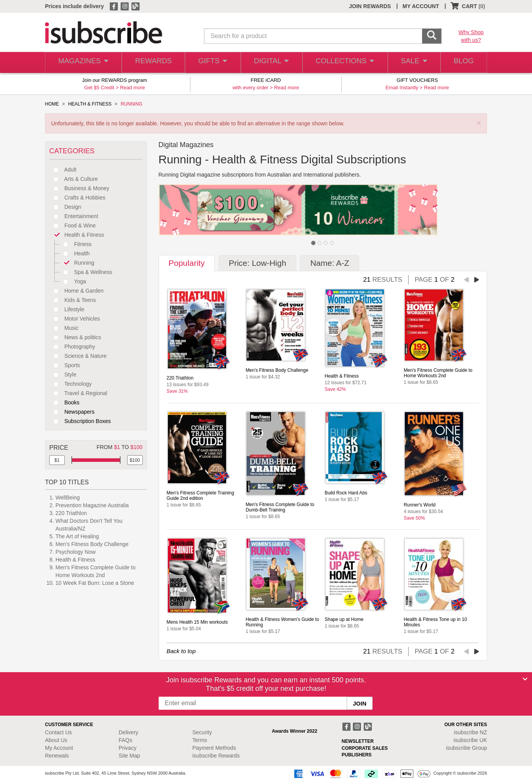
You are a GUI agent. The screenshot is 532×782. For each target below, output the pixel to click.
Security (202, 732)
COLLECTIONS (343, 63)
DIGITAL (271, 63)
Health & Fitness (75, 560)
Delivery (129, 732)
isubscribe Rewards (216, 756)
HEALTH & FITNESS (90, 104)
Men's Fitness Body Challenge (92, 544)
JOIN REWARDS (370, 6)
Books (64, 402)
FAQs (125, 740)
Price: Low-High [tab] (257, 263)
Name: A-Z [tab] (330, 263)
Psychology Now (76, 552)
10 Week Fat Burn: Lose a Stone (95, 583)
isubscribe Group (466, 748)
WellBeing (68, 498)
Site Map (129, 756)
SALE (411, 63)
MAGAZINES (83, 63)
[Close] (525, 679)
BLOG (463, 63)
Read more (132, 88)
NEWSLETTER (358, 741)
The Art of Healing (77, 536)
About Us (56, 740)
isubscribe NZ (470, 732)
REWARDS (151, 63)
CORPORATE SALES (365, 748)
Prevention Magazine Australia (92, 505)
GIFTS (212, 63)
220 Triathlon (71, 513)
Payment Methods (214, 748)
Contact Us (58, 732)
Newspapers (72, 412)
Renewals (57, 756)
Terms (200, 740)
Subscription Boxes (80, 421)
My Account (59, 748)
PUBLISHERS (357, 755)
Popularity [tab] (187, 263)
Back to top (181, 651)
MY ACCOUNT (421, 6)
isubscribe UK (470, 740)
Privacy (128, 748)
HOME (52, 104)
